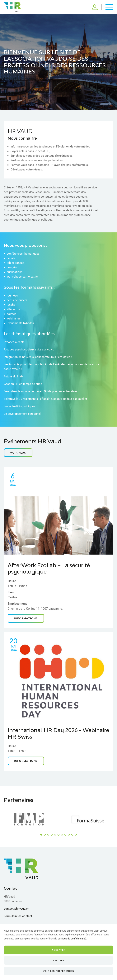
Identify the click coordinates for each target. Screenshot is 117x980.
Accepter (59, 950)
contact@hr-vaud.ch (16, 909)
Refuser (59, 960)
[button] (41, 835)
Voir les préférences (58, 971)
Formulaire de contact (18, 916)
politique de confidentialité (72, 939)
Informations (26, 618)
